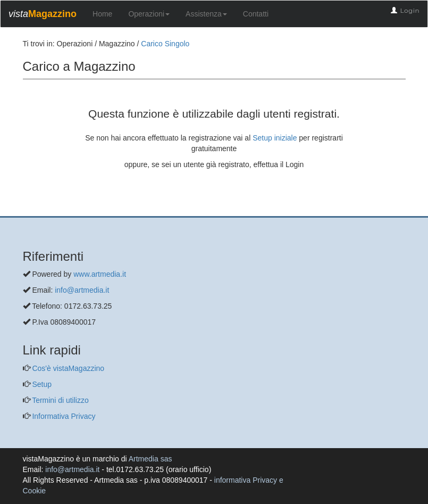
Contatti (256, 14)
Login (410, 10)
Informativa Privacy (63, 416)
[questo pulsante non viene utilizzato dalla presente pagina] (31, 211)
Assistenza (206, 14)
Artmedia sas (150, 459)
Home (102, 14)
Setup (41, 384)
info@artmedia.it (82, 290)
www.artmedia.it (100, 274)
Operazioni (149, 14)
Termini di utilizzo (60, 400)
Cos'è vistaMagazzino (68, 368)
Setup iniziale (275, 138)
